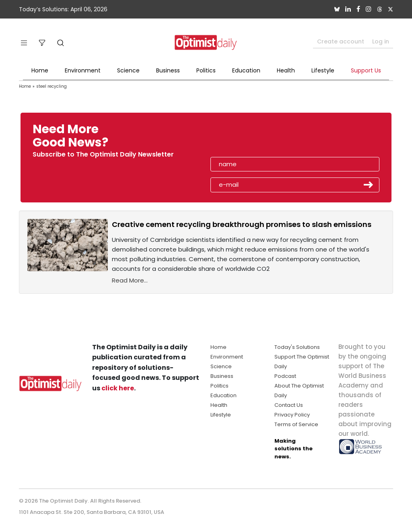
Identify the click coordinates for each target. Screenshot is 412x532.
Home (40, 70)
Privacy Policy (292, 415)
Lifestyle (323, 70)
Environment (83, 70)
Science (128, 70)
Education (246, 70)
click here (118, 388)
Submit (369, 185)
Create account (341, 41)
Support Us (366, 70)
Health (286, 70)
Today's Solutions (297, 347)
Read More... (130, 280)
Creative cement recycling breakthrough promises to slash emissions (242, 224)
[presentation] (257, 138)
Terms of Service (296, 424)
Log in (381, 41)
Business (168, 70)
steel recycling (51, 86)
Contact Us (289, 405)
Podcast (285, 376)
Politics (206, 70)
